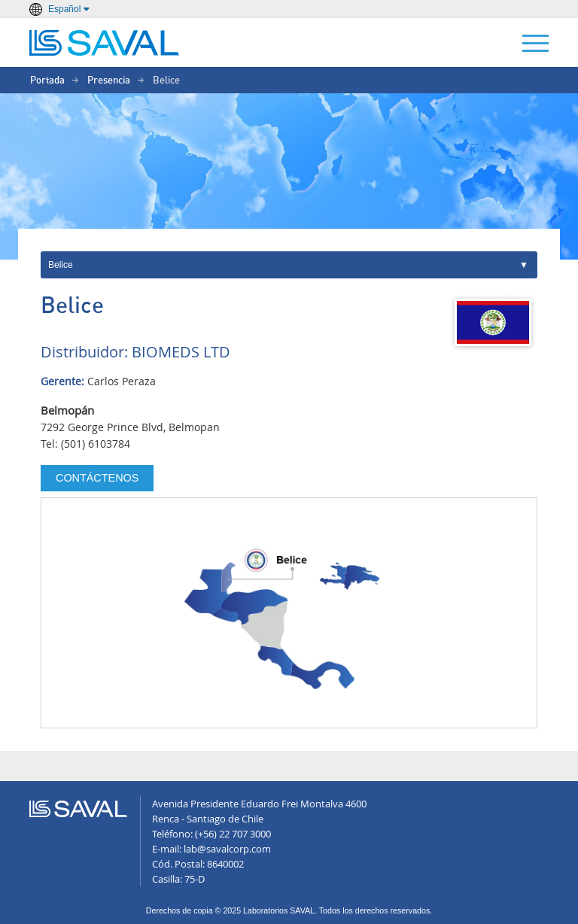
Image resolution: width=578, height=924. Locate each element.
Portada (47, 81)
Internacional (289, 265)
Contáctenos (97, 478)
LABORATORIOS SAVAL (105, 43)
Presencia (109, 81)
